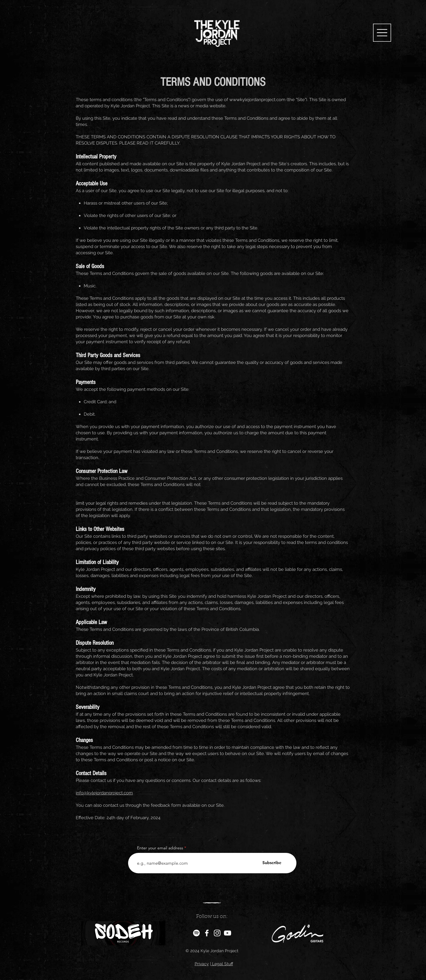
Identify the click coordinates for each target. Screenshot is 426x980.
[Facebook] (207, 933)
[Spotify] (196, 933)
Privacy (202, 964)
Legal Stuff (222, 964)
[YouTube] (227, 933)
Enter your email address (160, 848)
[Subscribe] (272, 863)
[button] (382, 33)
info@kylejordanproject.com (104, 793)
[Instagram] (217, 933)
